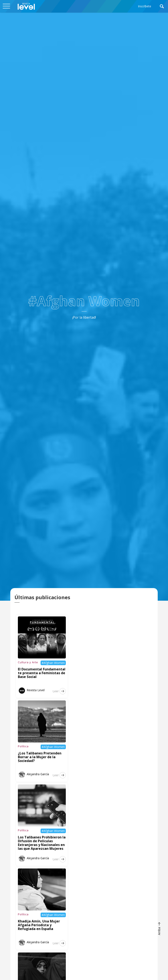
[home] (26, 6)
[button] (6, 6)
